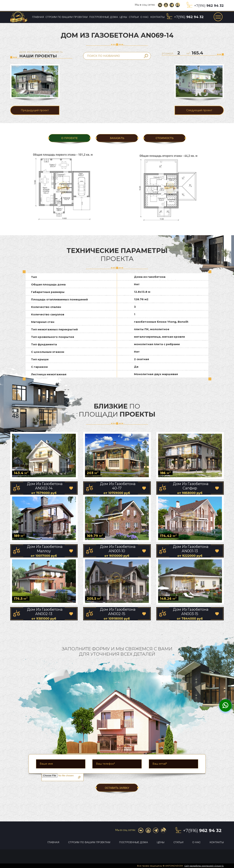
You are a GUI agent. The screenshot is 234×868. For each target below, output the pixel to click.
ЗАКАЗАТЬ (117, 138)
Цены (123, 17)
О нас (145, 17)
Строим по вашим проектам (67, 17)
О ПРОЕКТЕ (69, 138)
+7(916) (209, 6)
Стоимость (165, 138)
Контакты (157, 17)
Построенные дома (104, 17)
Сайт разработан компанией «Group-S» (204, 866)
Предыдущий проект (35, 110)
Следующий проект (199, 110)
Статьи (134, 17)
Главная (38, 17)
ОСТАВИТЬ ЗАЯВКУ (117, 788)
